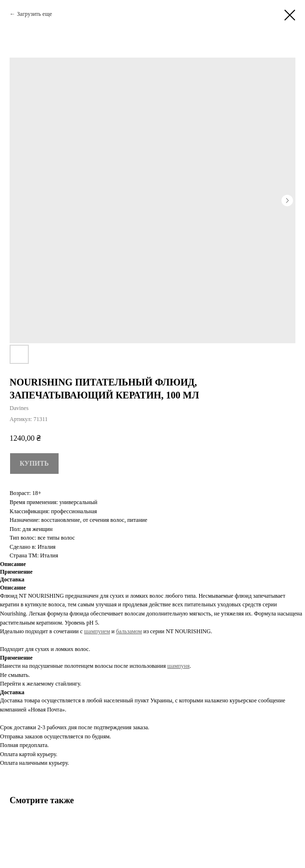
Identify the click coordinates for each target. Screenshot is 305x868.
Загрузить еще (34, 14)
